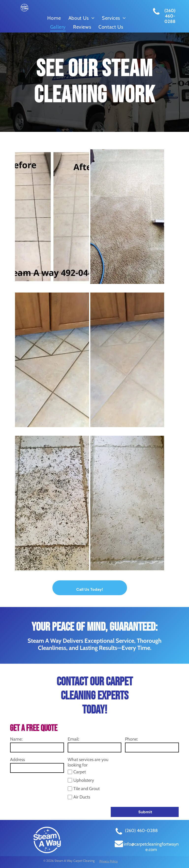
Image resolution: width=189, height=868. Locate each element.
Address (17, 760)
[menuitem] (54, 18)
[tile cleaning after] (127, 503)
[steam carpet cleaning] (127, 217)
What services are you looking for (88, 762)
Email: (73, 739)
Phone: (132, 739)
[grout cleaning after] (127, 360)
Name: (16, 739)
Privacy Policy (109, 861)
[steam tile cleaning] (52, 217)
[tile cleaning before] (52, 503)
